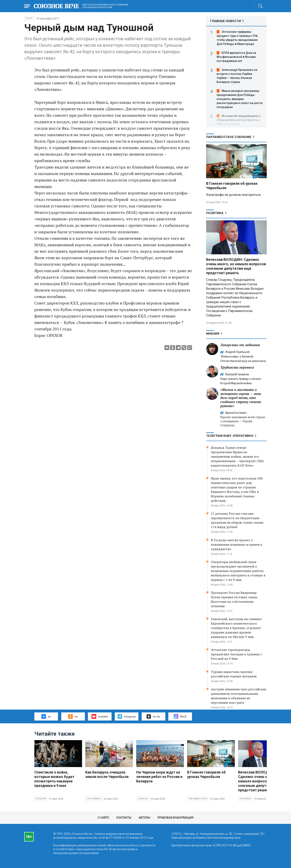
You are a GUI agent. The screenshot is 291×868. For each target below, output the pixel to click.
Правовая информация (175, 818)
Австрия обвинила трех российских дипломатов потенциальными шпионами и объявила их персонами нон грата (239, 696)
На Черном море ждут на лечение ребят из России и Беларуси (159, 777)
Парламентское (198, 799)
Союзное (143, 799)
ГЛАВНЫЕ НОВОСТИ (226, 21)
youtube (100, 716)
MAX (180, 716)
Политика (215, 213)
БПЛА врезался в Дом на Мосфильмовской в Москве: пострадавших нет (237, 57)
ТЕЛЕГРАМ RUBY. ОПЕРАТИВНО (230, 436)
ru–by (153, 716)
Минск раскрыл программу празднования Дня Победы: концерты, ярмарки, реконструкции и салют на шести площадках (240, 99)
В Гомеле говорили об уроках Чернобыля (206, 774)
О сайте (103, 818)
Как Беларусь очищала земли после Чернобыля (107, 774)
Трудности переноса (237, 367)
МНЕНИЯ (213, 334)
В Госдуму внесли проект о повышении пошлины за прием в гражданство (236, 544)
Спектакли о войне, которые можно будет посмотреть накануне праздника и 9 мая (54, 779)
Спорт (29, 19)
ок (73, 716)
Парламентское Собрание (229, 137)
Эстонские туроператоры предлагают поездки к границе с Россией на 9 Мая (236, 654)
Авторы (144, 818)
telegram (127, 716)
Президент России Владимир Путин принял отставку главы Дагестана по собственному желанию (234, 599)
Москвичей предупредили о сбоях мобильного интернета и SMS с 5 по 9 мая (239, 120)
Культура (41, 799)
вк (46, 716)
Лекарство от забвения (240, 345)
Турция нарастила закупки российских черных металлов (234, 674)
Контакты (124, 818)
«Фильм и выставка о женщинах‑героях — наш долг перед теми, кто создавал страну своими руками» (241, 398)
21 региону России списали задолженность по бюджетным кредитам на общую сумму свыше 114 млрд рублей (237, 520)
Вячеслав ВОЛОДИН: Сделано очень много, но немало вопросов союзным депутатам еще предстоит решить (236, 266)
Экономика (94, 799)
